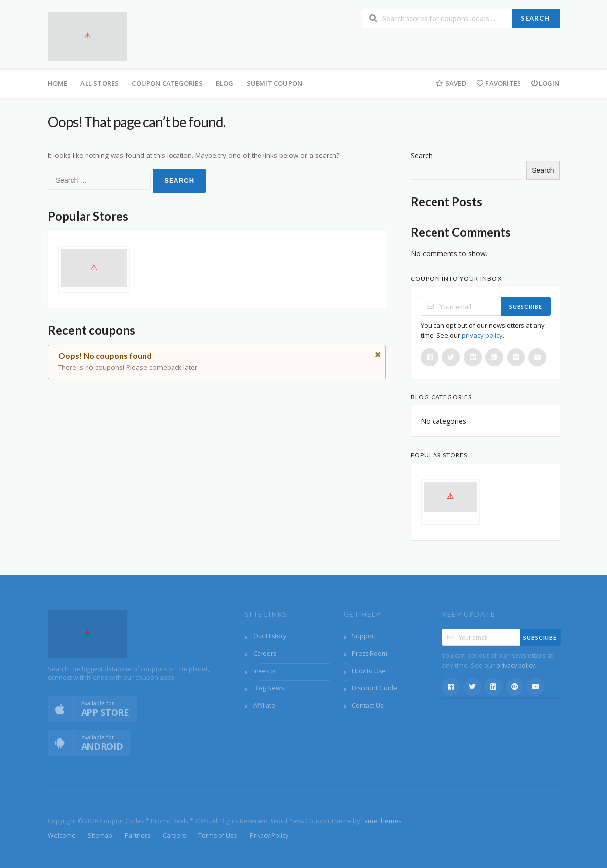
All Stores (99, 83)
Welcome (62, 835)
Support (364, 636)
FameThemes (381, 821)
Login (545, 83)
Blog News (268, 688)
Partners (137, 835)
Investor (265, 671)
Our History (270, 636)
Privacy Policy (269, 835)
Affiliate (264, 706)
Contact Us (368, 706)
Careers (265, 653)
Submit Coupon (275, 83)
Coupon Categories (167, 83)
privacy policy (482, 335)
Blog (225, 83)
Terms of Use (218, 835)
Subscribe (526, 307)
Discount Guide (375, 688)
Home (58, 83)
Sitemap (100, 835)
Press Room (370, 653)
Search (535, 18)
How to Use (369, 671)
